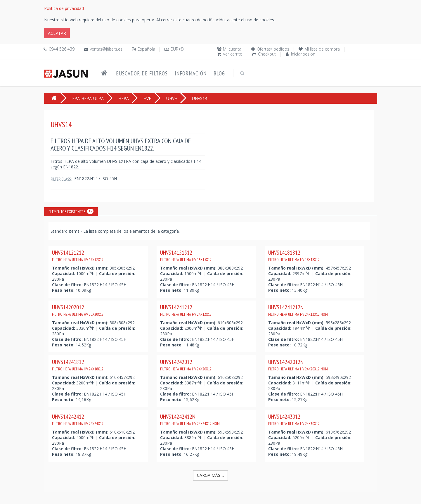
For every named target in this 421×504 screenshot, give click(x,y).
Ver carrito (233, 54)
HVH (148, 98)
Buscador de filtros (142, 73)
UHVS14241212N (298, 310)
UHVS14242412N (190, 420)
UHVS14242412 (78, 420)
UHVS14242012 (186, 365)
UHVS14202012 (78, 310)
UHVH (172, 98)
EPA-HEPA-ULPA (88, 98)
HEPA (124, 98)
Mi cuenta (232, 49)
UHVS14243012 (294, 420)
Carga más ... (210, 475)
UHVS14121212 (78, 256)
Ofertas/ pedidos (273, 49)
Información (191, 73)
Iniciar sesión (303, 54)
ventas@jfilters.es (106, 49)
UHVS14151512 (186, 256)
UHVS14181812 (294, 256)
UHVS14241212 (186, 310)
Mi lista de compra (322, 49)
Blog (219, 73)
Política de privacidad (64, 8)
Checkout (267, 54)
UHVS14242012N (298, 365)
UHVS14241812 (78, 365)
